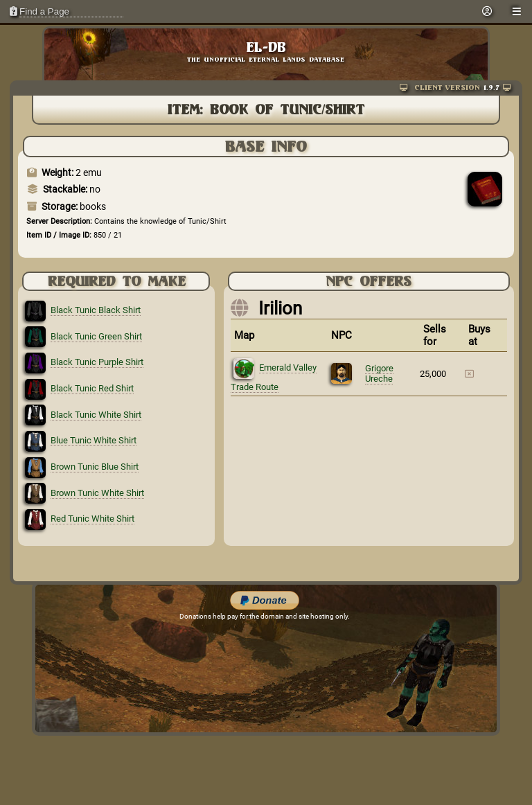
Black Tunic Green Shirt (96, 336)
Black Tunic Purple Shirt (97, 362)
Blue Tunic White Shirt (94, 440)
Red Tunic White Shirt (92, 519)
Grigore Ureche (379, 373)
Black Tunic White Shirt (96, 415)
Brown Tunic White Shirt (97, 493)
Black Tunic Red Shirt (92, 388)
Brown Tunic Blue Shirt (95, 467)
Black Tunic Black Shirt (96, 310)
